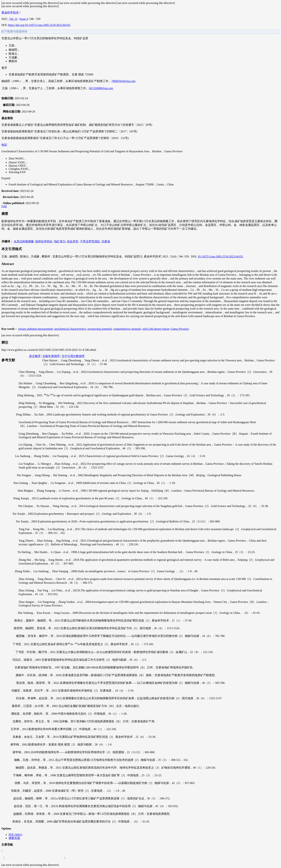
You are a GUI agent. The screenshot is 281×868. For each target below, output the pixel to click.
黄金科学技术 (10, 12)
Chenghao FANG (19, 169)
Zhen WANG (17, 158)
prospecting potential (100, 329)
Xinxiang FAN (17, 172)
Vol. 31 (13, 19)
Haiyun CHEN (17, 166)
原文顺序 (35, 356)
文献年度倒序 (51, 356)
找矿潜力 (60, 241)
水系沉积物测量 (24, 241)
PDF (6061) (15, 835)
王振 (12, 45)
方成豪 (13, 57)
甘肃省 (106, 241)
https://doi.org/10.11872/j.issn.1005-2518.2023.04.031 (39, 25)
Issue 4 (24, 19)
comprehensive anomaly (127, 329)
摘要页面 (14, 838)
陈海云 (13, 54)
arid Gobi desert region (156, 329)
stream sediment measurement (35, 329)
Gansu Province (180, 329)
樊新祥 (13, 61)
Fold (4, 206)
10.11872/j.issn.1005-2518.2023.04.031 (221, 256)
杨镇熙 (13, 50)
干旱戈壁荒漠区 (90, 241)
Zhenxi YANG (17, 162)
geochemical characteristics (70, 329)
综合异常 (73, 241)
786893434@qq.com (123, 81)
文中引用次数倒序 (73, 356)
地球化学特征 (44, 241)
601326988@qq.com (101, 88)
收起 (4, 145)
